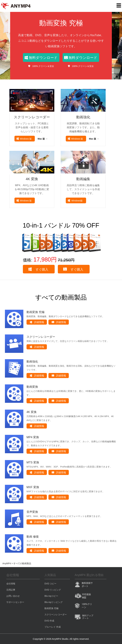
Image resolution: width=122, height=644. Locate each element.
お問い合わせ (13, 596)
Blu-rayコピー (51, 596)
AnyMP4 (7, 563)
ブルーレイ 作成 (53, 627)
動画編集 (83, 179)
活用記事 (11, 590)
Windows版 (77, 201)
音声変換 (32, 512)
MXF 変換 (33, 487)
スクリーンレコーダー (32, 117)
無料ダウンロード (43, 58)
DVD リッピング (53, 590)
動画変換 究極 (61, 23)
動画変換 (32, 387)
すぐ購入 (42, 269)
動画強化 (83, 117)
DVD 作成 (49, 621)
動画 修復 (33, 537)
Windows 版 (26, 139)
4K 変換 (32, 179)
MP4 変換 (33, 437)
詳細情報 (39, 322)
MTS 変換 (33, 462)
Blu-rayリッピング (54, 602)
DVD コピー (50, 584)
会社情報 (11, 584)
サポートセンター (15, 602)
